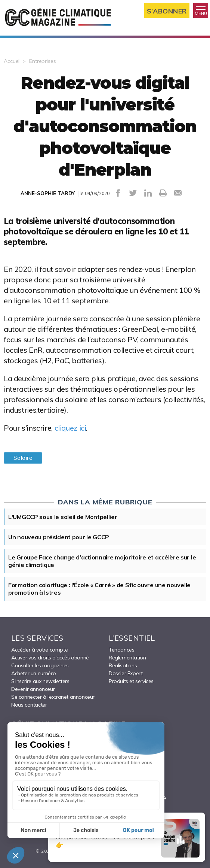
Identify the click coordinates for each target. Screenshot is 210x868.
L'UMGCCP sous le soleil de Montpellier (63, 517)
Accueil (12, 61)
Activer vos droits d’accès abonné (50, 658)
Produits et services (131, 681)
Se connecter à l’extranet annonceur (53, 697)
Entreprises (43, 61)
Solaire (23, 458)
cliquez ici (70, 428)
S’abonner (167, 11)
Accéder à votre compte (39, 650)
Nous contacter (29, 705)
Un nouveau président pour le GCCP (59, 537)
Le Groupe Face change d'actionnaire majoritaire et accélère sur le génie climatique (102, 561)
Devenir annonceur (33, 689)
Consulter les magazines (40, 665)
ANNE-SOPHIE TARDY (48, 193)
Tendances (121, 650)
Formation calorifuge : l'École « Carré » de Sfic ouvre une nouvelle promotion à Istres (99, 589)
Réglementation (127, 658)
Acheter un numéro (33, 673)
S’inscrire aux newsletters (40, 681)
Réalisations (123, 665)
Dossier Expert (126, 673)
